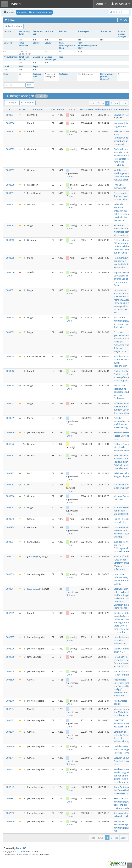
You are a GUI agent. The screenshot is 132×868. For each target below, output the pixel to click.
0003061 (10, 403)
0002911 (10, 732)
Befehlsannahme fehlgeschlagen (122, 475)
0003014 (10, 589)
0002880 (10, 657)
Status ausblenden (24, 44)
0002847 (10, 769)
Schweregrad (84, 31)
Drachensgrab (34, 556)
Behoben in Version (24, 58)
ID (10, 110)
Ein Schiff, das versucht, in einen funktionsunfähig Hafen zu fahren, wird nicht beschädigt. (123, 157)
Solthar (70, 595)
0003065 (10, 317)
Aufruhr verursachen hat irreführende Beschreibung (122, 423)
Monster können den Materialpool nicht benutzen (122, 712)
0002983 (10, 485)
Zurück (101, 103)
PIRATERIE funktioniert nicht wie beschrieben (123, 723)
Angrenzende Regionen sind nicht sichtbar (121, 196)
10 (24, 385)
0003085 (10, 225)
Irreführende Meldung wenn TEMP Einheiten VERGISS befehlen (123, 175)
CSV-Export (12, 103)
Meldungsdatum (103, 110)
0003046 (10, 519)
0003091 (10, 193)
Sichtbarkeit (106, 31)
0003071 (10, 290)
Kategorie (8, 43)
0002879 (10, 432)
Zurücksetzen (14, 26)
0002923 (10, 473)
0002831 (10, 798)
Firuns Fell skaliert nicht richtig (123, 520)
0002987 (10, 637)
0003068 (10, 356)
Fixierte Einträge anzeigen (122, 34)
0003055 (10, 258)
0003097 (10, 115)
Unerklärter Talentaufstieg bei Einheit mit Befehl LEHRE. (123, 579)
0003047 (10, 508)
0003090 (10, 185)
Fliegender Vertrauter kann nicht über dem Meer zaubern (122, 230)
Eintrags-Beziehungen (51, 58)
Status (36, 43)
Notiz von (49, 31)
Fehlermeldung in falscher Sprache (123, 486)
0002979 (10, 527)
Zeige (6, 74)
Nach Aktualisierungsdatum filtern (87, 45)
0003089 (10, 170)
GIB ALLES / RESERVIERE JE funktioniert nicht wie (123, 826)
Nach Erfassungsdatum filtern (67, 45)
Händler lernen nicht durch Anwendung (121, 640)
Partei (6, 66)
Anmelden (22, 12)
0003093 (10, 149)
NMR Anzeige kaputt (120, 702)
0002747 (10, 758)
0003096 (10, 123)
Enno (69, 135)
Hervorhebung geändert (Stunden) (107, 77)
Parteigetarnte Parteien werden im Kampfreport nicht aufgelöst (122, 376)
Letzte (124, 103)
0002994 (10, 542)
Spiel (21, 66)
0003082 (10, 332)
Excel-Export (27, 103)
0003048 (10, 385)
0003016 (10, 496)
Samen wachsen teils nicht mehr (122, 815)
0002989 (10, 613)
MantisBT (21, 848)
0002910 (10, 746)
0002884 (10, 709)
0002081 (10, 455)
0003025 (10, 556)
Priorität (63, 31)
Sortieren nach (37, 75)
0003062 (10, 240)
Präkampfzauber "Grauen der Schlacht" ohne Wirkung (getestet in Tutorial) (123, 563)
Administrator (29, 855)
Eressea (101, 4)
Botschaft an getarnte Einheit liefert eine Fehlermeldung (122, 737)
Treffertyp (64, 74)
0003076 (10, 272)
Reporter (7, 31)
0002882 (10, 720)
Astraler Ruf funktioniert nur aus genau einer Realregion (122, 322)
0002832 (10, 813)
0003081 (10, 204)
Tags (61, 57)
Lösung (48, 43)
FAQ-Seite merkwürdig (120, 186)
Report (36, 66)
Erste (93, 103)
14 (24, 444)
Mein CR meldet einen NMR (122, 650)
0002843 (10, 787)
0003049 (10, 418)
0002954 (10, 671)
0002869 (10, 574)
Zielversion (38, 57)
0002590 (10, 680)
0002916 (10, 701)
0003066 (10, 371)
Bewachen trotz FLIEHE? (122, 116)
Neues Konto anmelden (40, 12)
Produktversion (10, 57)
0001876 (10, 444)
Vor (116, 103)
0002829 (10, 821)
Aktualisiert (85, 110)
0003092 (10, 131)
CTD (69, 459)
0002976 (10, 649)
